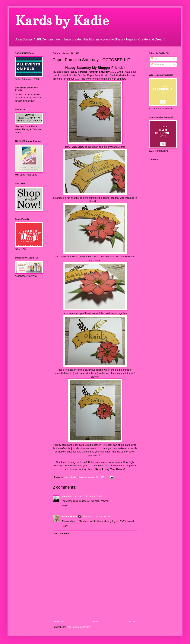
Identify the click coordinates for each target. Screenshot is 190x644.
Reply (65, 506)
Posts (155, 59)
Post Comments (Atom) (78, 627)
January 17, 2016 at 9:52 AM (88, 496)
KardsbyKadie (69, 517)
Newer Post (59, 622)
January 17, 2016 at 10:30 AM (97, 517)
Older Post (131, 622)
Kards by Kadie (62, 21)
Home (96, 622)
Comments (158, 65)
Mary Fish (67, 496)
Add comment (61, 534)
